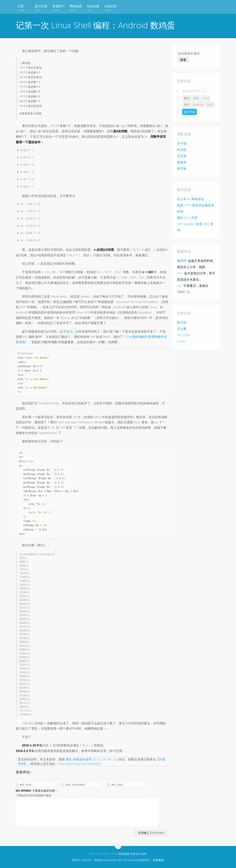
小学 (196, 98)
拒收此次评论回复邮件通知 (34, 795)
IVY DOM (183, 335)
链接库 (182, 162)
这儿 (69, 331)
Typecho (86, 860)
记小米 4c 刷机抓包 (190, 199)
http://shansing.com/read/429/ (80, 764)
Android (198, 105)
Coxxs (181, 341)
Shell (210, 105)
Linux (206, 98)
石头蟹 (182, 329)
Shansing (133, 860)
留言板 (182, 168)
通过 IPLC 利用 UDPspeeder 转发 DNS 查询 (195, 224)
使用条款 (158, 860)
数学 (187, 98)
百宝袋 (182, 156)
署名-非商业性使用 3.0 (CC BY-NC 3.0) (92, 759)
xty (179, 286)
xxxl (180, 273)
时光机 (182, 150)
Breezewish (110, 860)
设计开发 (190, 112)
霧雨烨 (182, 261)
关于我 (182, 143)
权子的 (182, 322)
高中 (187, 105)
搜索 (183, 60)
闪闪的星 (124, 854)
